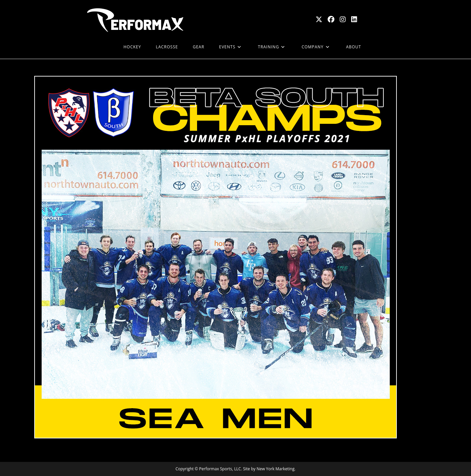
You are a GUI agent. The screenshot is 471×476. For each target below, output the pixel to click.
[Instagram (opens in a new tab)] (343, 19)
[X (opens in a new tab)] (319, 19)
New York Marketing (275, 469)
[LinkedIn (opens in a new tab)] (354, 19)
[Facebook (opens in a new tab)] (331, 19)
